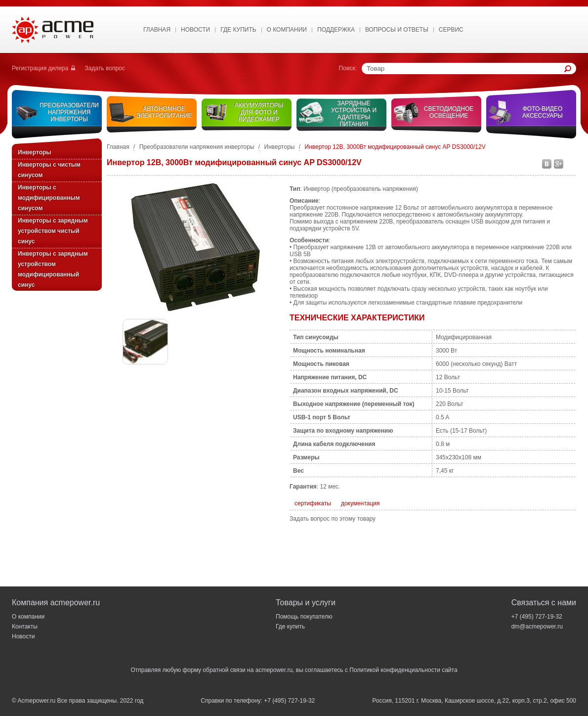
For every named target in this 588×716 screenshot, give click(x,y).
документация (360, 503)
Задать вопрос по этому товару (333, 519)
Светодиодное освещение (449, 112)
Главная (157, 30)
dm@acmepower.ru (537, 626)
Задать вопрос (105, 68)
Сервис (451, 30)
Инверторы (35, 152)
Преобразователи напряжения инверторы (69, 112)
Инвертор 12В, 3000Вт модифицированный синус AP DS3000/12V (395, 147)
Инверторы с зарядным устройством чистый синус (53, 231)
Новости (195, 30)
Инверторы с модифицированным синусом (49, 198)
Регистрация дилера (40, 68)
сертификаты (313, 503)
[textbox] (465, 68)
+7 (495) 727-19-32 (537, 617)
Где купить (238, 30)
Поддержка (336, 30)
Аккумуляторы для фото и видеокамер (259, 112)
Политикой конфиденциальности (395, 670)
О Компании (287, 30)
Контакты (25, 626)
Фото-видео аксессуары (543, 112)
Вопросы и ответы (397, 30)
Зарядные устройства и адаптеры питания (354, 114)
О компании (28, 617)
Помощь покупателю (304, 617)
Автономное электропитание (164, 112)
